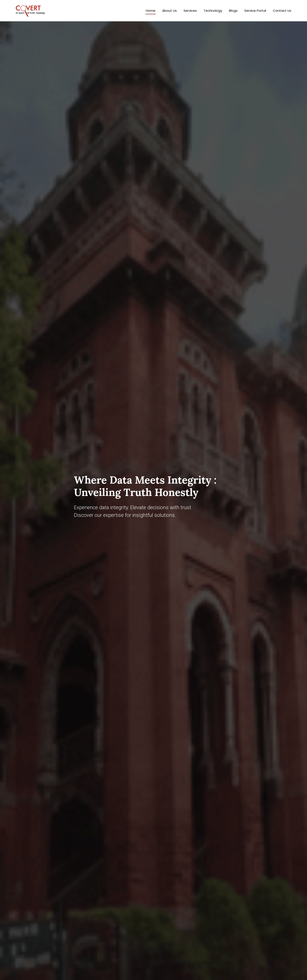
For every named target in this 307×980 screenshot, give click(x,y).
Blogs (233, 11)
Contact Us (282, 11)
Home (151, 11)
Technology (213, 11)
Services (190, 11)
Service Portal (255, 11)
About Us (169, 11)
